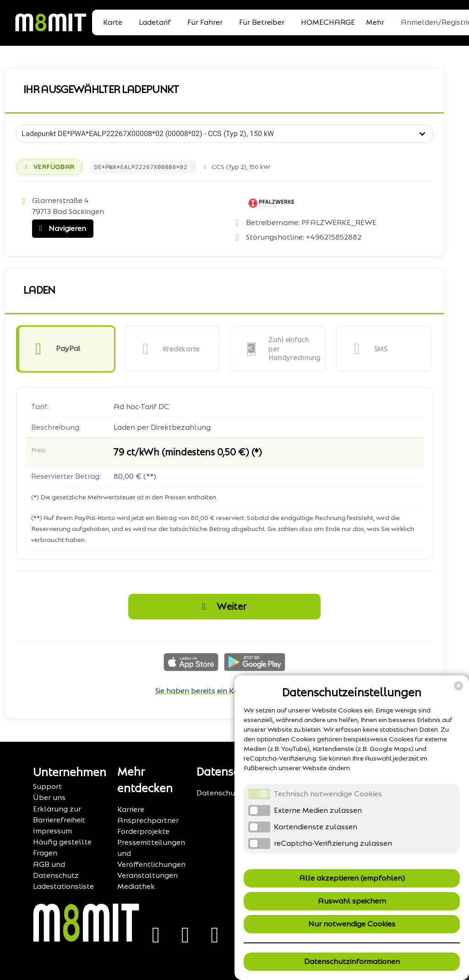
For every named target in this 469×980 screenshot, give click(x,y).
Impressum (52, 831)
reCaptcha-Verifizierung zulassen (333, 843)
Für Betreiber (262, 22)
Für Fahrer (205, 22)
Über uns (49, 797)
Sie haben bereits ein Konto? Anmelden (224, 691)
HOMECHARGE (328, 22)
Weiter (222, 607)
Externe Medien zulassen (318, 810)
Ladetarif (155, 22)
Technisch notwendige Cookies (328, 794)
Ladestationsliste (63, 886)
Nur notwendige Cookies (352, 924)
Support (47, 786)
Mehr (375, 22)
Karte (113, 22)
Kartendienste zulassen (316, 827)
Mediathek (136, 886)
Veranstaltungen (147, 875)
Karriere (131, 809)
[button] (66, 349)
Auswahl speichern (352, 901)
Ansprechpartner (148, 820)
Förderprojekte (143, 831)
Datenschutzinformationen (352, 961)
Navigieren (61, 229)
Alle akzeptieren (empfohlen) (352, 878)
